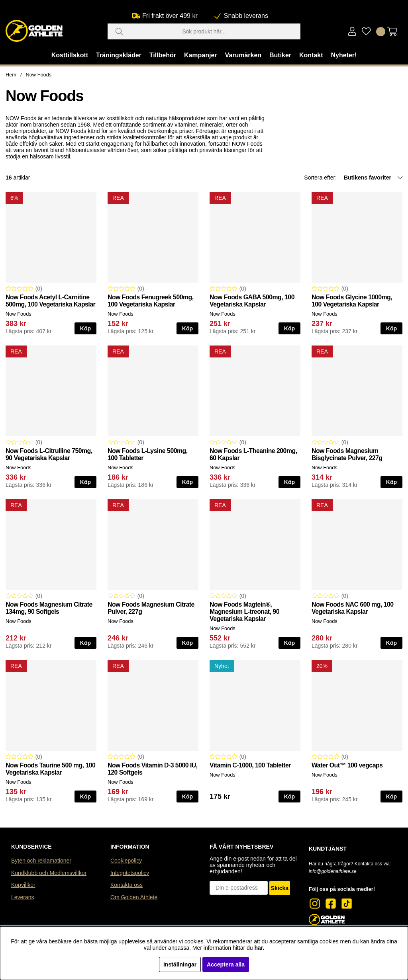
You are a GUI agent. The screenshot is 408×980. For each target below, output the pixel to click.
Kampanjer (201, 55)
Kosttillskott (70, 55)
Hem (11, 75)
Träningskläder (119, 55)
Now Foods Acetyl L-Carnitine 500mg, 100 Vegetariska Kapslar (50, 301)
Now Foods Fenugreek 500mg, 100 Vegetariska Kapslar (151, 301)
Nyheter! (344, 55)
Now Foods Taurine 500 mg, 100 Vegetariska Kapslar (50, 769)
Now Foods (39, 75)
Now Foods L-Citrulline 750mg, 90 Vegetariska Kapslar (49, 454)
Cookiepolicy (126, 861)
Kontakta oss (127, 885)
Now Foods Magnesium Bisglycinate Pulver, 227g (347, 454)
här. (259, 948)
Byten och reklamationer (41, 861)
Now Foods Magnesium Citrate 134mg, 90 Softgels (49, 608)
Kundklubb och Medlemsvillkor (49, 873)
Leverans (23, 897)
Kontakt (311, 55)
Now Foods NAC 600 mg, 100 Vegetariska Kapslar (353, 608)
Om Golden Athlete (134, 897)
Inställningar (180, 964)
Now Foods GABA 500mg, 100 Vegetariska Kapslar (252, 301)
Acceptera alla (226, 964)
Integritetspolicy (130, 873)
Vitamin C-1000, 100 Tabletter (250, 765)
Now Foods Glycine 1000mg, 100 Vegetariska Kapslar (352, 301)
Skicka (280, 888)
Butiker (280, 55)
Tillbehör (163, 55)
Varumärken (243, 55)
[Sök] (204, 31)
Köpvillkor (23, 885)
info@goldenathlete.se (333, 871)
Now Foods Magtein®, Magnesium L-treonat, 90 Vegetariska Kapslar (244, 612)
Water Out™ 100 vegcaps (347, 765)
